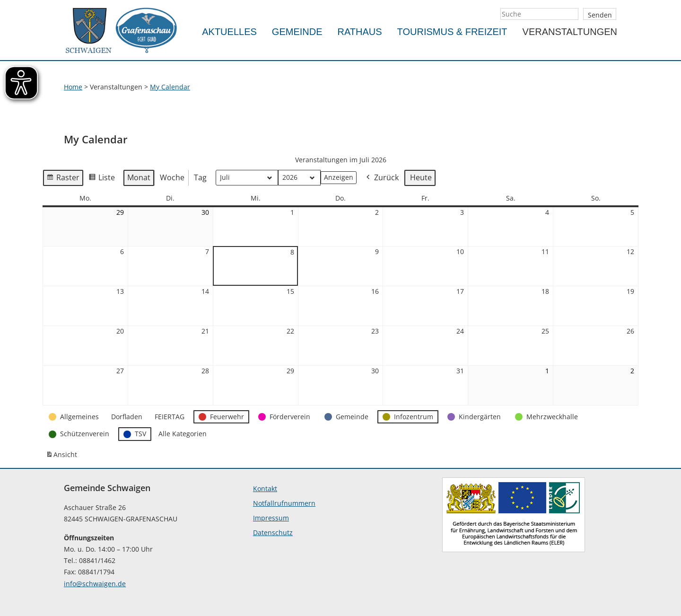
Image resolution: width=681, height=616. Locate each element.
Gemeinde (297, 32)
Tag (200, 177)
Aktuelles (229, 32)
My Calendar (170, 87)
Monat (139, 177)
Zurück (382, 178)
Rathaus (360, 32)
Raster (63, 179)
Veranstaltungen (570, 32)
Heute (421, 177)
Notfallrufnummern (284, 503)
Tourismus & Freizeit (452, 32)
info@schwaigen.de (95, 584)
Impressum (271, 518)
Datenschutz (273, 532)
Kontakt (265, 488)
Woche (172, 177)
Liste (102, 179)
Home (73, 87)
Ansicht (63, 457)
